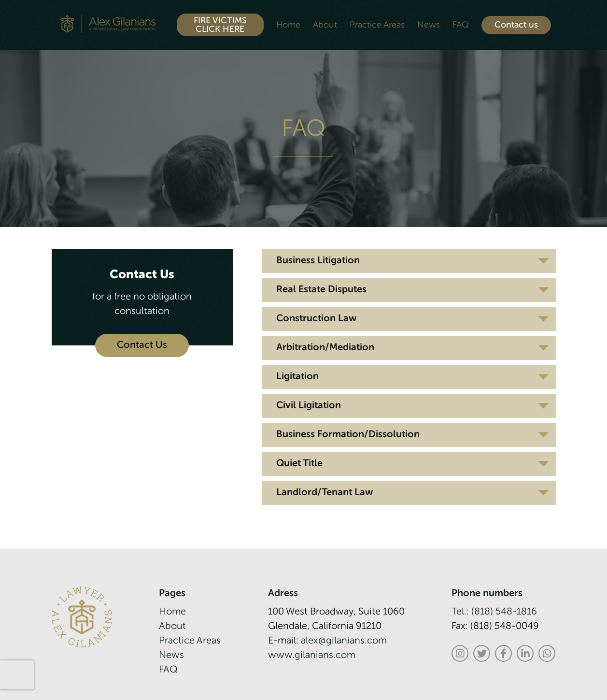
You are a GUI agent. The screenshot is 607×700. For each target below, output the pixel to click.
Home (288, 25)
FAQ (461, 25)
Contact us (516, 25)
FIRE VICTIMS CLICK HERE (220, 25)
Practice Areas (377, 25)
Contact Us (142, 345)
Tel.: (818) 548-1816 (494, 612)
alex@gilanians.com (344, 641)
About (325, 25)
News (429, 25)
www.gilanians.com (312, 656)
